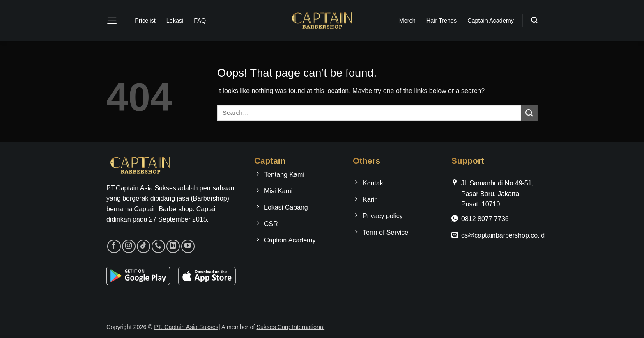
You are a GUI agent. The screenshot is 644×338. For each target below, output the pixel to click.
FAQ (200, 21)
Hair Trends (442, 21)
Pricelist (145, 21)
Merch (407, 21)
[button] (112, 21)
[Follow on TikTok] (144, 246)
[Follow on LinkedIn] (173, 246)
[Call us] (158, 246)
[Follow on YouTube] (188, 246)
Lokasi (175, 21)
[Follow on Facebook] (114, 246)
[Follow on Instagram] (129, 246)
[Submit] (529, 113)
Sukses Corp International (291, 327)
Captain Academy (491, 21)
